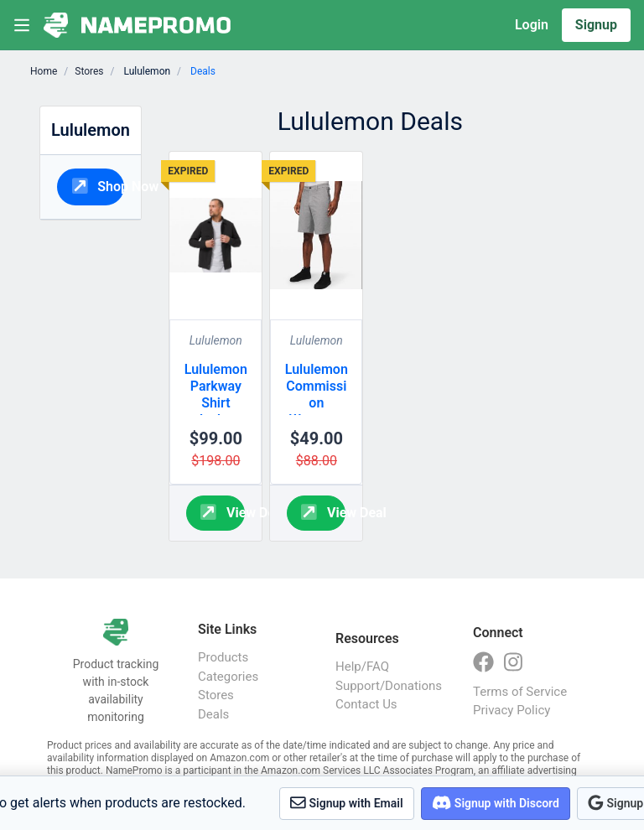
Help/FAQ (362, 667)
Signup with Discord (496, 803)
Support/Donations (387, 686)
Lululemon (216, 340)
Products (223, 657)
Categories (228, 677)
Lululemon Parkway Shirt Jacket (216, 394)
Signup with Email (347, 803)
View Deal (223, 512)
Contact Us (366, 704)
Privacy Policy (512, 710)
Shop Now (99, 186)
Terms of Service (520, 692)
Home (44, 71)
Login (532, 25)
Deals (213, 714)
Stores (89, 71)
